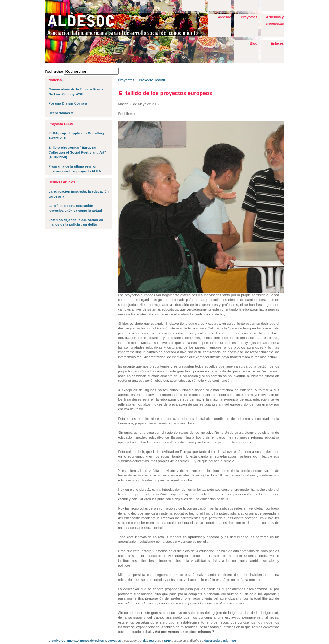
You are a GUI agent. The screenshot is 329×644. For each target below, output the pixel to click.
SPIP (168, 640)
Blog (253, 43)
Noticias (55, 80)
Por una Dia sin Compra (68, 103)
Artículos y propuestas (274, 20)
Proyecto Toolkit (152, 80)
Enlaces (277, 43)
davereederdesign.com (221, 640)
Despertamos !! (61, 113)
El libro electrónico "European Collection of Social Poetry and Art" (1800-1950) (77, 152)
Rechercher (54, 72)
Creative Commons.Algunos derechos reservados (85, 640)
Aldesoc (225, 17)
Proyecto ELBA (61, 124)
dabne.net (150, 640)
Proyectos (249, 17)
